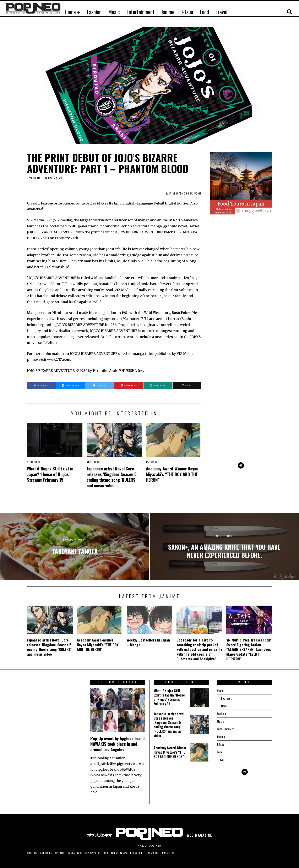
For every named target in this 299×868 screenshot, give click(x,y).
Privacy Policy (100, 853)
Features (227, 698)
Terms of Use (168, 853)
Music (114, 12)
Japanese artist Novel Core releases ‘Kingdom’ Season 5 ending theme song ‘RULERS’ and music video (112, 477)
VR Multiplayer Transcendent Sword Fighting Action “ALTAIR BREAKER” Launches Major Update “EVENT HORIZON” (249, 649)
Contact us (186, 853)
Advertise (64, 853)
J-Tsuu (187, 12)
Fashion (94, 12)
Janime (168, 12)
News (59, 178)
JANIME (49, 178)
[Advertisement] (241, 390)
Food (204, 12)
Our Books (48, 853)
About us (33, 853)
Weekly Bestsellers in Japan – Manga (148, 642)
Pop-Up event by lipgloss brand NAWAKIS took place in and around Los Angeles (117, 744)
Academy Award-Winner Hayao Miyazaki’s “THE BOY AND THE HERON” (172, 474)
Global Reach (81, 853)
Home (70, 12)
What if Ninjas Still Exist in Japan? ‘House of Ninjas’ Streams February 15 (50, 474)
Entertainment (140, 12)
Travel (221, 12)
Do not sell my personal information (135, 853)
